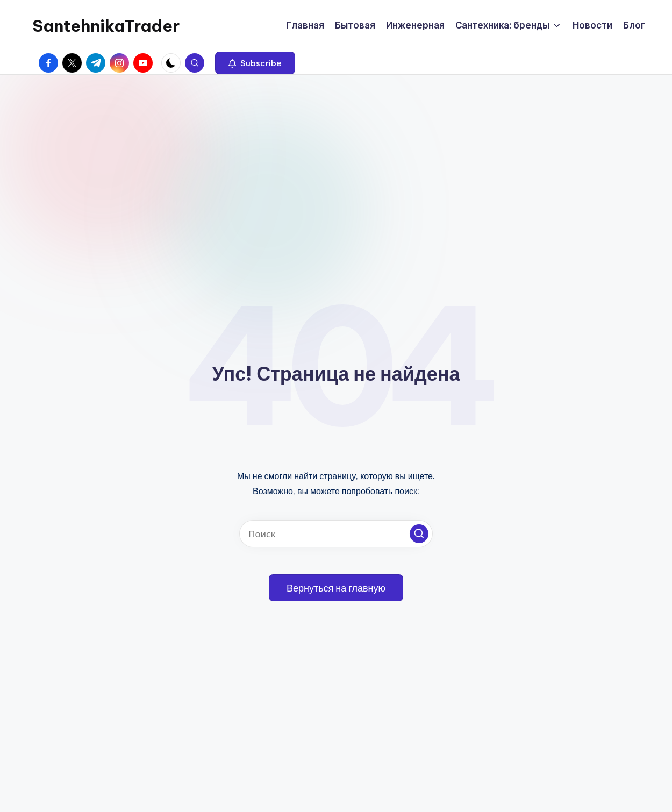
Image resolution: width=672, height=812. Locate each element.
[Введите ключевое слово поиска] (336, 534)
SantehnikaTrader (106, 26)
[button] (255, 63)
